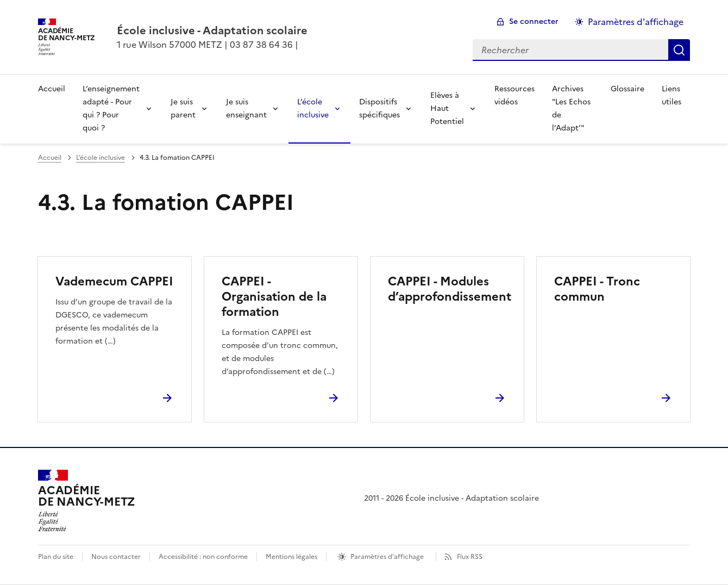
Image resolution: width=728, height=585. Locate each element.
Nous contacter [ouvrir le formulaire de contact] (116, 557)
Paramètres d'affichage (387, 557)
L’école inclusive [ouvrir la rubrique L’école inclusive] (101, 158)
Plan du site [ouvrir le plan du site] (56, 557)
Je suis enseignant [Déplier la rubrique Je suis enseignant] (246, 108)
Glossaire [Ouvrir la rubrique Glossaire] (627, 89)
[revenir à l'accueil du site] (212, 30)
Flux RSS (470, 557)
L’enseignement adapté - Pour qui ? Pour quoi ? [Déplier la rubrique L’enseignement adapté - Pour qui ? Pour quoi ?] (111, 108)
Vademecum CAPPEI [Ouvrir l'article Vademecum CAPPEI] (114, 281)
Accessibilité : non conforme (203, 557)
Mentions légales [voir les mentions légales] (291, 557)
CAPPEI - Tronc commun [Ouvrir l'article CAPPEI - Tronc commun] (597, 289)
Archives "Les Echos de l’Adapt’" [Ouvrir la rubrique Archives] (571, 108)
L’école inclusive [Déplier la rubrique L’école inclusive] (313, 108)
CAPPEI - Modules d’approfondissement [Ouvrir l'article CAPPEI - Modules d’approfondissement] (450, 289)
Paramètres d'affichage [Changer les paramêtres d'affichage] (636, 22)
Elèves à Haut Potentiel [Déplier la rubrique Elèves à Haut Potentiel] (447, 108)
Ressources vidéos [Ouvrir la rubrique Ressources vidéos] (514, 95)
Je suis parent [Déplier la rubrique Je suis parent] (183, 108)
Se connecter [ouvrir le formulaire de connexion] (534, 21)
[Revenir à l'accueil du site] (87, 501)
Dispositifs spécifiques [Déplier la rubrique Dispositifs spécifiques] (379, 108)
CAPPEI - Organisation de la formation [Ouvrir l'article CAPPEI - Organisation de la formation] (274, 297)
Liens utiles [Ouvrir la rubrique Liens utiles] (671, 95)
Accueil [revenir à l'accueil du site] (52, 89)
